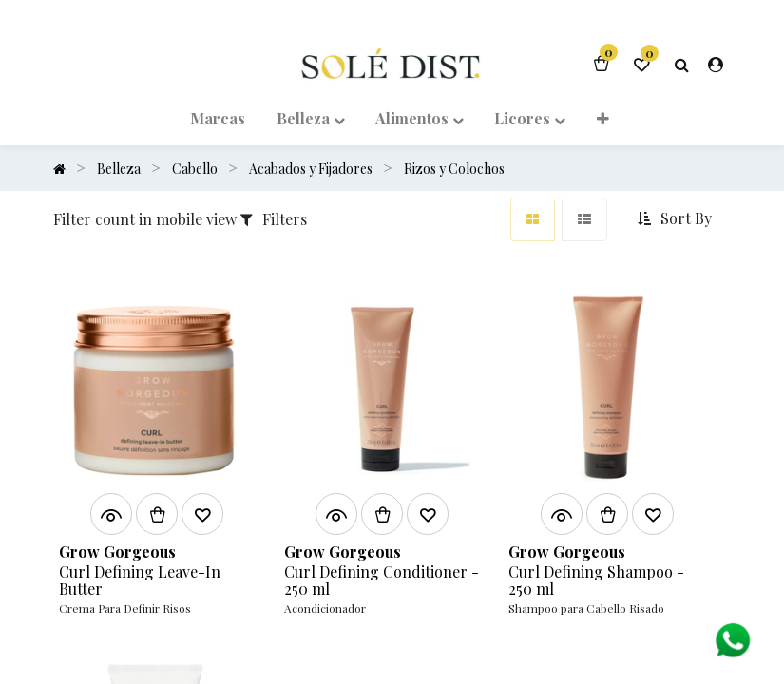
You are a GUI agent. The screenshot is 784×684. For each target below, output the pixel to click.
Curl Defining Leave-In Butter (140, 580)
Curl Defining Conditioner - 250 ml (382, 580)
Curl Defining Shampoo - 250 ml (596, 580)
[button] (677, 219)
